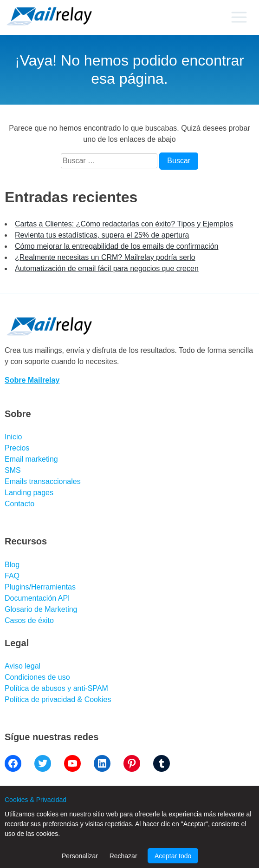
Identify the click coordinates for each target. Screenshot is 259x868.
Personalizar (80, 856)
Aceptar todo (173, 856)
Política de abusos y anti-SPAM (56, 688)
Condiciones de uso (37, 677)
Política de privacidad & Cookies (58, 699)
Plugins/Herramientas (40, 587)
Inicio (13, 437)
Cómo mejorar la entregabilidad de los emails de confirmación (117, 246)
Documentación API (37, 598)
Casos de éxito (29, 620)
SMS (13, 470)
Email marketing (31, 459)
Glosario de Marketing (41, 609)
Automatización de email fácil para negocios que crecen (107, 268)
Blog (12, 565)
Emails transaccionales (43, 481)
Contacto (19, 504)
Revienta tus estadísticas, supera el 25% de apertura (102, 235)
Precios (17, 448)
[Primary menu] (239, 17)
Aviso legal (23, 666)
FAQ (12, 576)
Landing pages (29, 493)
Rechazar (123, 856)
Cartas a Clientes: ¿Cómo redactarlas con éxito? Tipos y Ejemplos (124, 224)
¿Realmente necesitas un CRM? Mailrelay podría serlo (105, 257)
